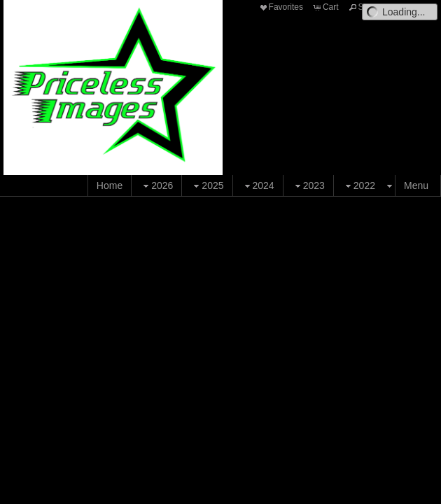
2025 (207, 186)
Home (110, 185)
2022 (359, 186)
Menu (416, 185)
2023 (308, 186)
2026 (156, 186)
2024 (258, 186)
